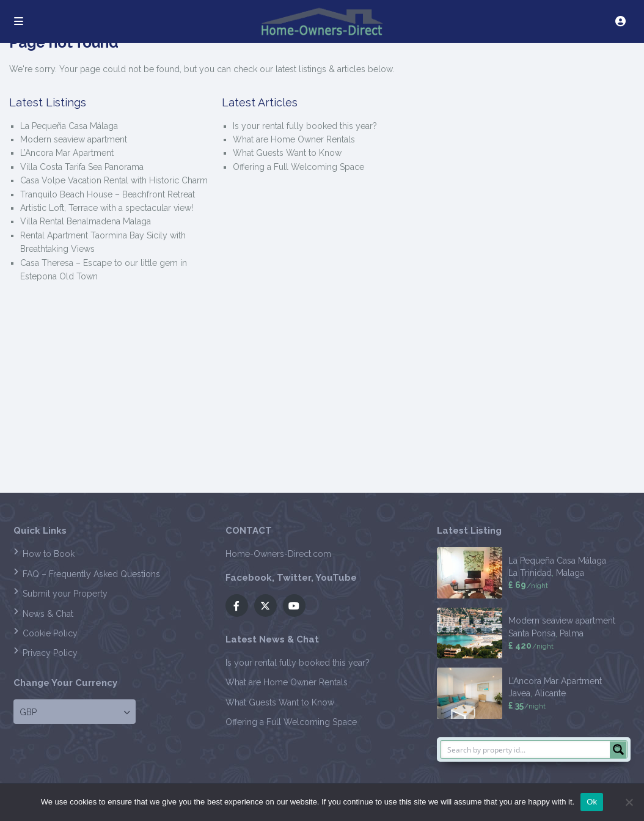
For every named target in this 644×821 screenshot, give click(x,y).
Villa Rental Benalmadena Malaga (86, 221)
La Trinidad (530, 573)
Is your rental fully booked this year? (305, 126)
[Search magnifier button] (618, 749)
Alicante (550, 693)
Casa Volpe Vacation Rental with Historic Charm (114, 180)
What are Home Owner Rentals (294, 139)
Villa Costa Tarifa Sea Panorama (82, 167)
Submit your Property (65, 594)
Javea (519, 693)
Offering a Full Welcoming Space (298, 167)
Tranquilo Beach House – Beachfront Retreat (108, 194)
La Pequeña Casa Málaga (69, 126)
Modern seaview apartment (74, 139)
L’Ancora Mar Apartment (67, 153)
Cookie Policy (50, 633)
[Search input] (526, 749)
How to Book (49, 554)
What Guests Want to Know (287, 153)
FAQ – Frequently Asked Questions (91, 574)
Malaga (570, 573)
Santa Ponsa (532, 633)
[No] (629, 802)
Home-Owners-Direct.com (278, 554)
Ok (592, 802)
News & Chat (48, 614)
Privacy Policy (50, 653)
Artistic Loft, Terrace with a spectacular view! (107, 208)
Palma (572, 633)
